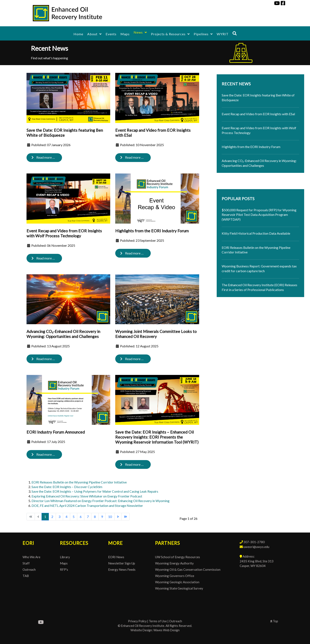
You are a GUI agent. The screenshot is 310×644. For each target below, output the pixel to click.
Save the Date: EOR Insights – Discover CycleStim (67, 487)
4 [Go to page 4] (66, 517)
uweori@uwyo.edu (256, 547)
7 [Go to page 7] (88, 517)
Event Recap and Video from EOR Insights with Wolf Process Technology (64, 233)
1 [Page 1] (45, 517)
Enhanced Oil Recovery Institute (143, 626)
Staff (26, 563)
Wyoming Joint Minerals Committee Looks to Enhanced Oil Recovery (156, 334)
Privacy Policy (137, 621)
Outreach (29, 569)
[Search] (235, 33)
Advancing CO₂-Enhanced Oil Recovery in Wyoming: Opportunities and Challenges (63, 334)
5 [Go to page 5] (74, 517)
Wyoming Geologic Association (177, 582)
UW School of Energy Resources (178, 557)
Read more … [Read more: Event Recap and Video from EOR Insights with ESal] (132, 157)
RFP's (64, 569)
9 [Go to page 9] (102, 517)
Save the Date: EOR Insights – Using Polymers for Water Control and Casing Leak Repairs (95, 491)
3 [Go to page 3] (59, 517)
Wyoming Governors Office (175, 576)
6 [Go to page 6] (81, 517)
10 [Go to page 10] (110, 517)
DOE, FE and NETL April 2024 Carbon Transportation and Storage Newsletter (87, 505)
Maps (64, 563)
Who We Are (31, 557)
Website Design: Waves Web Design (155, 630)
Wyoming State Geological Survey (179, 588)
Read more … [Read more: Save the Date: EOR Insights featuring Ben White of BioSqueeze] (43, 157)
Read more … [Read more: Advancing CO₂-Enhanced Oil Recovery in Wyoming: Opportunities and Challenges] (43, 359)
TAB (26, 576)
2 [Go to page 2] (52, 517)
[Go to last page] (125, 517)
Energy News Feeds (122, 569)
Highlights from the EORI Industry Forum (152, 231)
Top (274, 621)
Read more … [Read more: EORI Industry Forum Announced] (43, 454)
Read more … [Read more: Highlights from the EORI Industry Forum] (132, 253)
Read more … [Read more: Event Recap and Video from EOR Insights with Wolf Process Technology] (43, 258)
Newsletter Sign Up (122, 563)
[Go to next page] (118, 517)
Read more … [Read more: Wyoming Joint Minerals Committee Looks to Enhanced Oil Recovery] (132, 359)
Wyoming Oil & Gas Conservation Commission (188, 569)
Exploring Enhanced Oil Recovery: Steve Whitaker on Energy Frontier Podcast (87, 496)
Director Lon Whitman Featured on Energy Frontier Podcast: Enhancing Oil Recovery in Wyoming (101, 501)
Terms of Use (158, 621)
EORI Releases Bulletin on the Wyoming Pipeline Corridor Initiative (79, 482)
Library (65, 557)
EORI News (116, 557)
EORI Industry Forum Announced (56, 432)
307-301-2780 (254, 542)
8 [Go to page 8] (95, 517)
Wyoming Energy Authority (174, 563)
